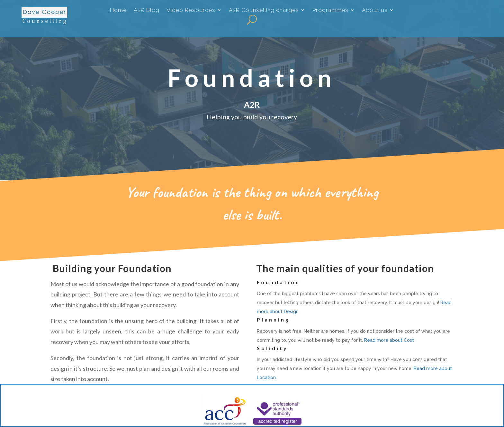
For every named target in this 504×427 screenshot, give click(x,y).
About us (375, 11)
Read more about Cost (389, 342)
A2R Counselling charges (264, 11)
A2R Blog (147, 11)
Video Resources (191, 11)
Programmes (330, 11)
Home (118, 11)
